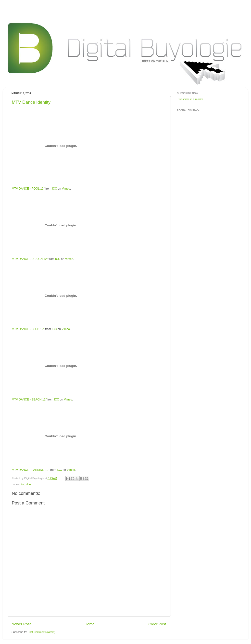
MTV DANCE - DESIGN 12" (30, 259)
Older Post (157, 624)
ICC (54, 189)
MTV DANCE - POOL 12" (28, 189)
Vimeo (66, 189)
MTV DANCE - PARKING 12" (31, 470)
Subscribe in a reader (190, 99)
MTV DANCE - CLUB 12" (28, 329)
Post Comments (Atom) (41, 632)
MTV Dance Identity (31, 102)
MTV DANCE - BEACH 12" (29, 399)
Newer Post (21, 624)
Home (89, 624)
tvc (23, 484)
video (29, 484)
